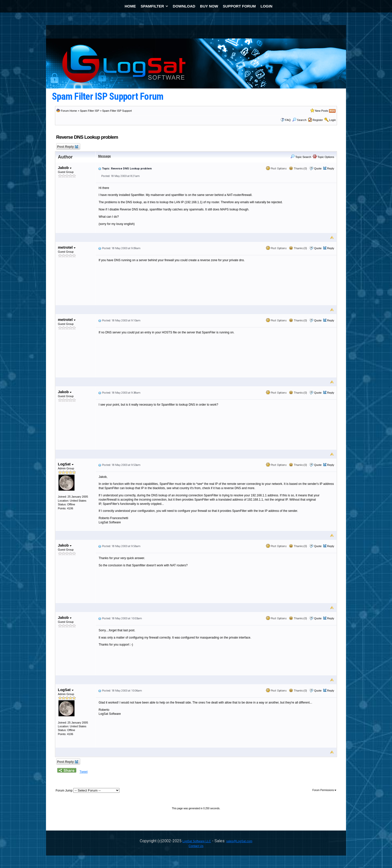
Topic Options (323, 157)
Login (333, 120)
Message (105, 156)
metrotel (67, 247)
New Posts (322, 111)
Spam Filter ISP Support (117, 111)
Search (299, 120)
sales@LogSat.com (239, 841)
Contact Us (196, 846)
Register (318, 120)
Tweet (83, 772)
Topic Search (301, 157)
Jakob (65, 168)
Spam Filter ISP (90, 111)
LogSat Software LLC (197, 841)
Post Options (276, 169)
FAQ (288, 120)
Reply (330, 168)
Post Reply (67, 147)
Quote (318, 168)
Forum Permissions (324, 790)
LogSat (66, 464)
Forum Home (69, 111)
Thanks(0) (298, 169)
